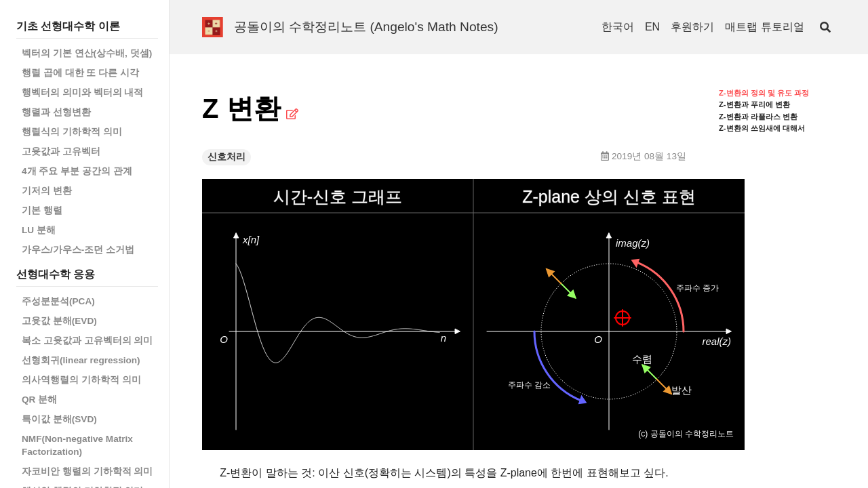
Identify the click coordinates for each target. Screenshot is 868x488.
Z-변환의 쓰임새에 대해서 (762, 128)
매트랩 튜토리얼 (764, 27)
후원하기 (692, 27)
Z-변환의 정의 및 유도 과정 (764, 93)
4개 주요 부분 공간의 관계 (77, 171)
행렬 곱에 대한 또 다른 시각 (80, 73)
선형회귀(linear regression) (81, 360)
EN (652, 27)
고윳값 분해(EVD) (59, 321)
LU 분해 (39, 230)
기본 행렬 (42, 210)
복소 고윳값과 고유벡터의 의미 (87, 341)
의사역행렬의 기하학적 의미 (81, 380)
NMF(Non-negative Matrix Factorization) (77, 445)
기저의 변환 (47, 191)
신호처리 (226, 157)
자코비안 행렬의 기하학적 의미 (87, 471)
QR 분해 (39, 400)
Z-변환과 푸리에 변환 (754, 104)
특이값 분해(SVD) (59, 419)
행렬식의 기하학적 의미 (72, 132)
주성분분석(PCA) (58, 301)
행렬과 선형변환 (56, 112)
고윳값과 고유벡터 (61, 151)
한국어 (618, 27)
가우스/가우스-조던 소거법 (78, 250)
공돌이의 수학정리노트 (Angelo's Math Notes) (366, 27)
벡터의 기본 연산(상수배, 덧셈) (87, 53)
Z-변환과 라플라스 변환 (758, 117)
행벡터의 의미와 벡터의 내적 (82, 93)
